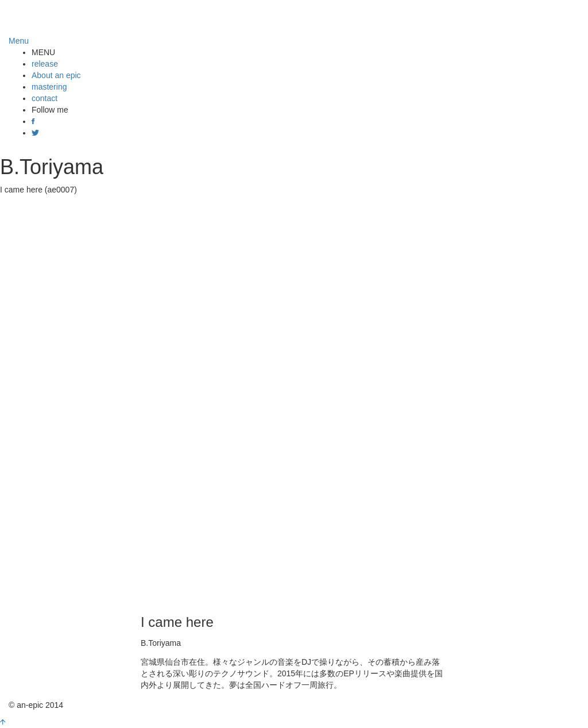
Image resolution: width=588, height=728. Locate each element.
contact (45, 98)
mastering (49, 87)
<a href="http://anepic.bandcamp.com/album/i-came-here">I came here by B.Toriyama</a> (294, 402)
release (45, 64)
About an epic (56, 75)
